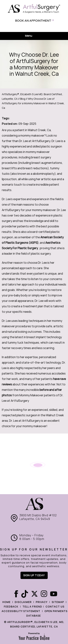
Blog (23, 99)
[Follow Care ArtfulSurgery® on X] (34, 594)
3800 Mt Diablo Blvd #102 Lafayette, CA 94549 (38, 517)
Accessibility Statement (21, 611)
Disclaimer (23, 602)
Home (6, 602)
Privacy (42, 602)
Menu (33, 36)
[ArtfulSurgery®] (34, 9)
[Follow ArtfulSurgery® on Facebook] (15, 594)
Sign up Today (34, 575)
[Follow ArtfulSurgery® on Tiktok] (24, 594)
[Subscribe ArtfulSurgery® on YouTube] (54, 594)
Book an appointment (33, 20)
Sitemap (58, 602)
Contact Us (55, 607)
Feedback (11, 607)
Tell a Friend (32, 607)
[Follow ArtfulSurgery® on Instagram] (44, 594)
